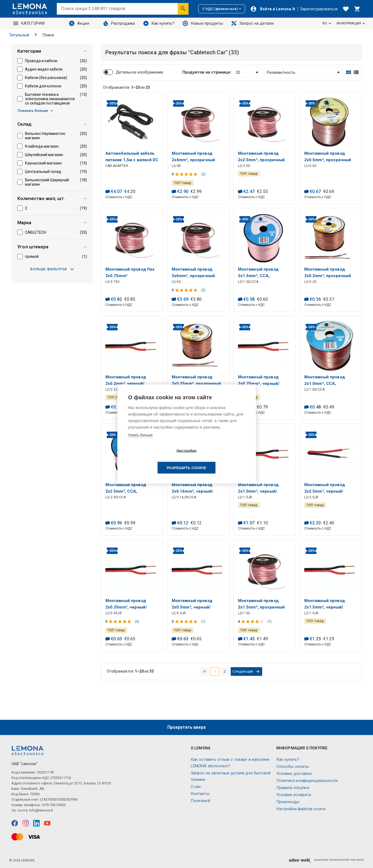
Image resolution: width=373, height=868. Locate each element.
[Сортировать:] (303, 72)
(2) (203, 174)
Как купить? (159, 23)
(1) (203, 622)
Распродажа (119, 23)
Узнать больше (140, 443)
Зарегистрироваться (319, 9)
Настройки (155, 459)
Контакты (200, 794)
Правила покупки (293, 788)
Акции (79, 23)
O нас (196, 787)
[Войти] (273, 9)
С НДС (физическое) (222, 9)
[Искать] (183, 9)
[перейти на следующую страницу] (246, 671)
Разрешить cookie (218, 459)
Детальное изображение (140, 72)
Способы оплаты (293, 766)
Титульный (19, 35)
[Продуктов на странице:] (247, 72)
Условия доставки (294, 774)
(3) (137, 622)
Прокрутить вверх (186, 727)
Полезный (200, 801)
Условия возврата (294, 795)
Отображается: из (126, 87)
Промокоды (288, 802)
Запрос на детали (252, 23)
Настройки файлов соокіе (301, 809)
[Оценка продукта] (187, 174)
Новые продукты (203, 23)
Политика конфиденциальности (307, 781)
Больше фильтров (52, 269)
